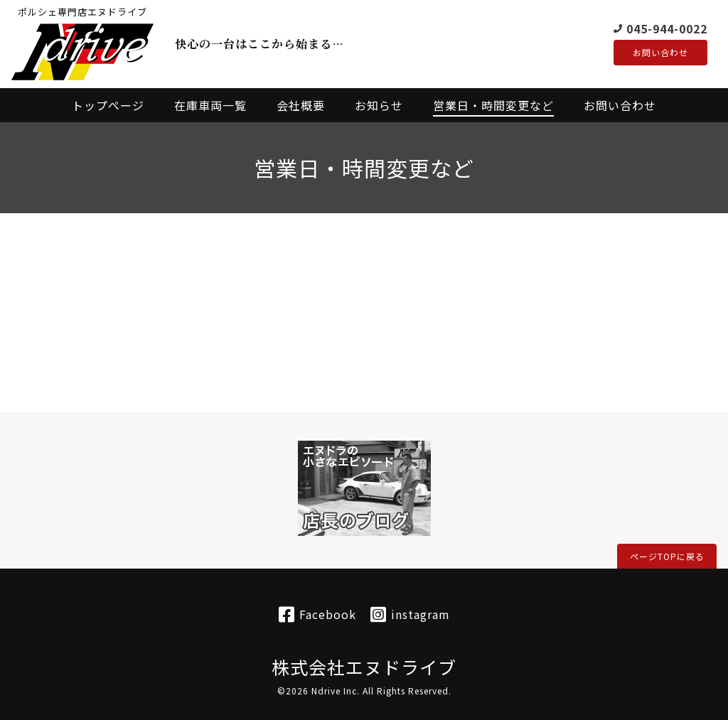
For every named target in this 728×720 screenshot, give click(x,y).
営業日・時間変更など (493, 105)
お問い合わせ (660, 53)
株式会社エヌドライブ (364, 667)
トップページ (108, 105)
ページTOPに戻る (667, 556)
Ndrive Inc (334, 691)
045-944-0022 (667, 28)
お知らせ (379, 105)
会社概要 (301, 105)
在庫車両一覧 (210, 105)
